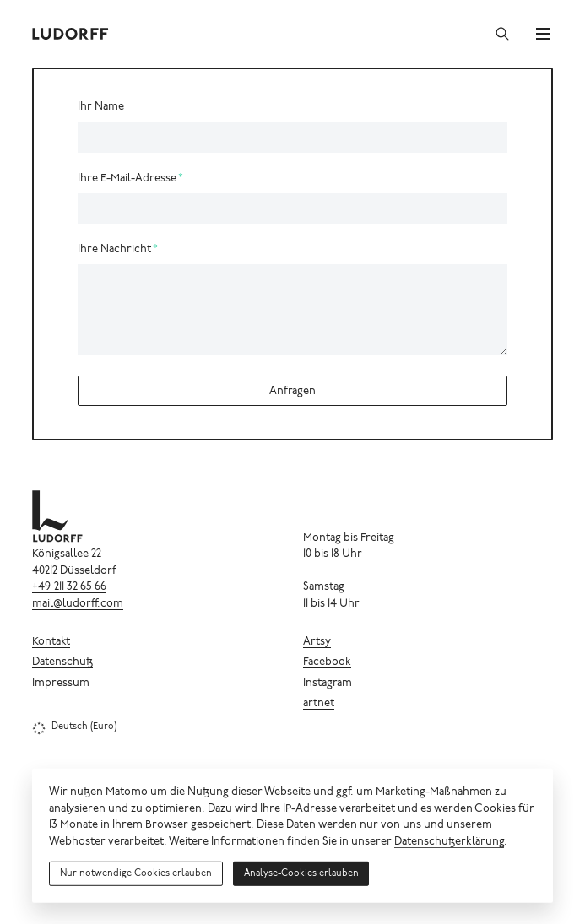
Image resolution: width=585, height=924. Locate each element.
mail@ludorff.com (78, 605)
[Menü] (543, 34)
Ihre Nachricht (114, 250)
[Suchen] (502, 34)
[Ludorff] (71, 34)
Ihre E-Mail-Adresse (127, 179)
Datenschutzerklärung (449, 843)
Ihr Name (101, 108)
